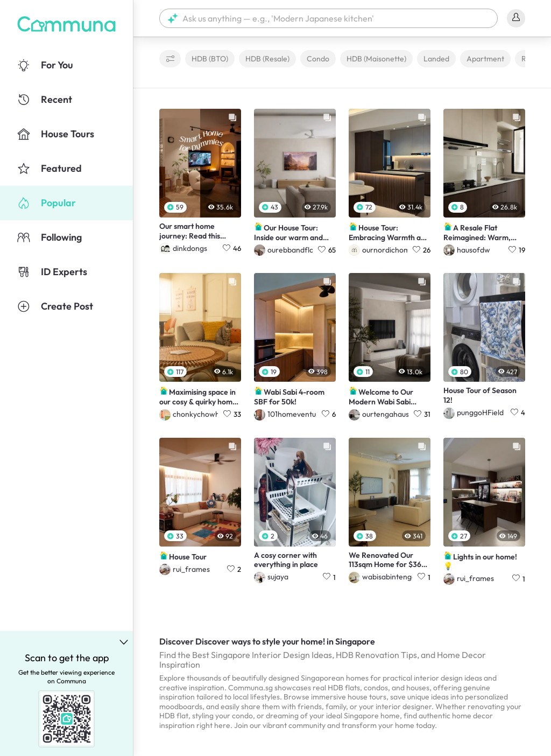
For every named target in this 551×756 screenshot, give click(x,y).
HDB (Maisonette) (376, 59)
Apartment (485, 59)
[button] (329, 18)
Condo (318, 59)
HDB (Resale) (267, 59)
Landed (436, 59)
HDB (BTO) (210, 59)
